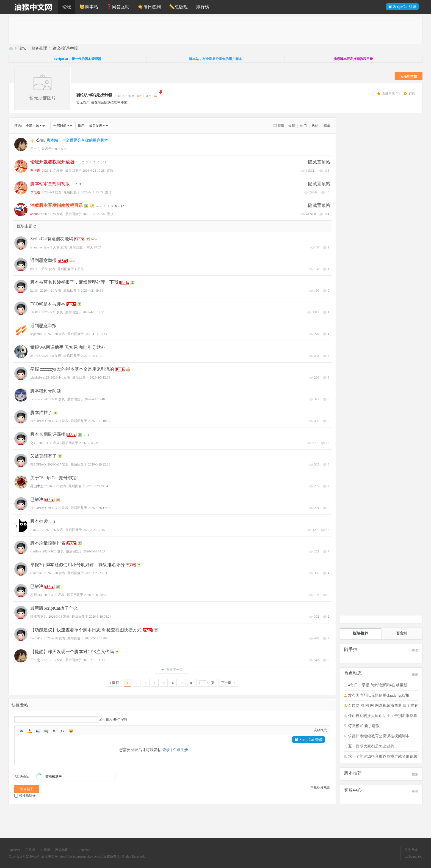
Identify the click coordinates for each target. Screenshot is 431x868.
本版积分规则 (320, 787)
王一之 (35, 149)
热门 (303, 126)
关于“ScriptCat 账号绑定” (54, 478)
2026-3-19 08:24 (100, 617)
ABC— (35, 530)
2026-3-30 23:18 (90, 443)
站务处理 (39, 48)
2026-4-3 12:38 (100, 377)
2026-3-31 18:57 (99, 421)
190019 (35, 312)
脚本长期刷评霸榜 (48, 434)
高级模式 (321, 730)
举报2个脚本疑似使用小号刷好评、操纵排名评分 (78, 565)
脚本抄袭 (39, 521)
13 (328, 530)
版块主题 (25, 226)
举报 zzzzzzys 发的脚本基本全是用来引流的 (72, 369)
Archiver (14, 850)
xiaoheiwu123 (40, 377)
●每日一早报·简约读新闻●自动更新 (378, 685)
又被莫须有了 (43, 456)
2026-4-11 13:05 (92, 192)
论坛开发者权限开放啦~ (53, 162)
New (94, 239)
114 (327, 214)
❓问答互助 (118, 7)
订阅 (412, 94)
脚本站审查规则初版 (50, 184)
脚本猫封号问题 (46, 391)
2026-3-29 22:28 (99, 464)
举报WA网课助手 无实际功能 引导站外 (68, 347)
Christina (36, 573)
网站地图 (62, 850)
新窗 (281, 126)
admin (34, 214)
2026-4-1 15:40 (95, 399)
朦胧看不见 (38, 617)
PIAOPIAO (38, 421)
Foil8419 (36, 638)
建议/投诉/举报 (65, 48)
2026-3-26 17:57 (99, 508)
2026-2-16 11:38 (93, 660)
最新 (292, 126)
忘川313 (36, 595)
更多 (415, 651)
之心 (34, 443)
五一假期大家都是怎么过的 (371, 746)
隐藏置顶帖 (319, 162)
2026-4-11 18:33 (96, 334)
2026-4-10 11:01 (92, 356)
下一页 (226, 683)
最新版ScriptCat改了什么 (54, 608)
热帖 (315, 126)
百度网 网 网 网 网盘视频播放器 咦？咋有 (383, 706)
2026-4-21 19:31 (92, 291)
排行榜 (203, 7)
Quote (54, 731)
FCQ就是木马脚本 (48, 304)
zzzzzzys (36, 399)
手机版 (30, 850)
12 (122, 206)
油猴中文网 (11, 48)
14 (105, 162)
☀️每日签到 (149, 7)
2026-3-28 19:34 (97, 486)
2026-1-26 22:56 (93, 214)
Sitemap (85, 850)
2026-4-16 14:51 (93, 312)
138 (327, 171)
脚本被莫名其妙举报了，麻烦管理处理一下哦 (74, 282)
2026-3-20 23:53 (96, 573)
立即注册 (180, 750)
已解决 (37, 499)
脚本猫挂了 (41, 413)
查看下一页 (172, 670)
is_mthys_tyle (39, 247)
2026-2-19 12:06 (96, 638)
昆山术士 (37, 486)
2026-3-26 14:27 (94, 551)
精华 (327, 126)
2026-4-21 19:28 (93, 171)
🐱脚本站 (89, 7)
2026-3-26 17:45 (94, 530)
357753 (35, 356)
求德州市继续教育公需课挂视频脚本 (379, 736)
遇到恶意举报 (43, 260)
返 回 (116, 683)
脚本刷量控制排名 (48, 543)
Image (38, 731)
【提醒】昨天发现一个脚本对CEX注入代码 (72, 652)
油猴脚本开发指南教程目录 (57, 205)
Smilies (71, 731)
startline (36, 551)
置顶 (110, 171)
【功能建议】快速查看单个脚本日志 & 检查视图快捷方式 (86, 630)
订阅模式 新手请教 (364, 726)
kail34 (34, 291)
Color (30, 731)
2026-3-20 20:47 (95, 595)
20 (328, 192)
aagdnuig (36, 334)
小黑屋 (45, 850)
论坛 (67, 7)
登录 (166, 750)
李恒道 (35, 171)
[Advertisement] (174, 30)
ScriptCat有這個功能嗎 (52, 239)
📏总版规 (178, 7)
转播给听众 (25, 796)
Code (63, 731)
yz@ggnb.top (414, 856)
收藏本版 (391, 94)
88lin (34, 269)
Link (46, 731)
